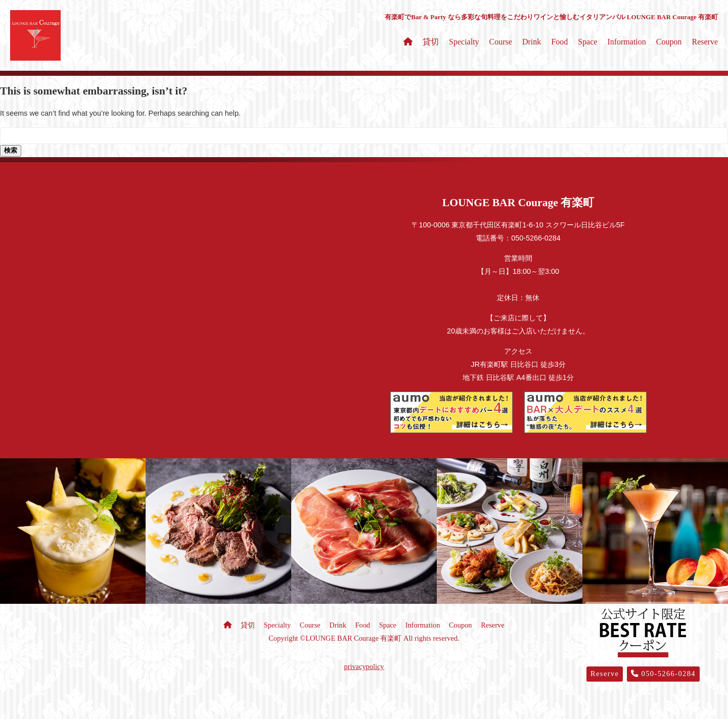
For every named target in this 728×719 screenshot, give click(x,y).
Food (559, 42)
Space (587, 42)
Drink (532, 42)
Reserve (705, 42)
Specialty (464, 42)
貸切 (431, 42)
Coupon (669, 42)
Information (626, 42)
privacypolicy (364, 666)
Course (501, 42)
